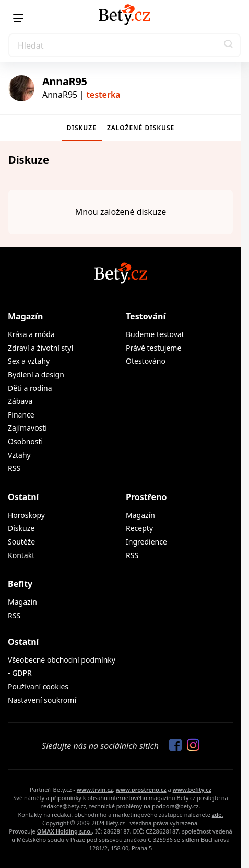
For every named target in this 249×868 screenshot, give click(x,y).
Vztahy (19, 455)
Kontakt (21, 555)
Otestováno (146, 361)
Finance (21, 415)
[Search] (124, 45)
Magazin (22, 602)
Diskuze (82, 128)
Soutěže (21, 542)
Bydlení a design (36, 374)
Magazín (25, 316)
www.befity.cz (192, 789)
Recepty (139, 528)
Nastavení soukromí (42, 700)
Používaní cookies (38, 686)
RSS (14, 468)
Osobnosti (25, 441)
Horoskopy (26, 515)
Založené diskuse (141, 128)
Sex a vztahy (29, 361)
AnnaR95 (65, 81)
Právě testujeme (153, 348)
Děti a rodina (30, 388)
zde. (218, 814)
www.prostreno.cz (141, 789)
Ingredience (146, 542)
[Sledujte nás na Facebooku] (173, 746)
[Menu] (18, 18)
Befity (20, 584)
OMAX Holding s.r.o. (64, 831)
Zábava (20, 401)
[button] (229, 45)
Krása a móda (31, 334)
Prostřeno (146, 497)
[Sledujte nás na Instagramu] (191, 746)
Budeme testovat (155, 334)
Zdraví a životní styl (40, 348)
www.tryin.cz (95, 789)
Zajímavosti (27, 428)
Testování (146, 316)
